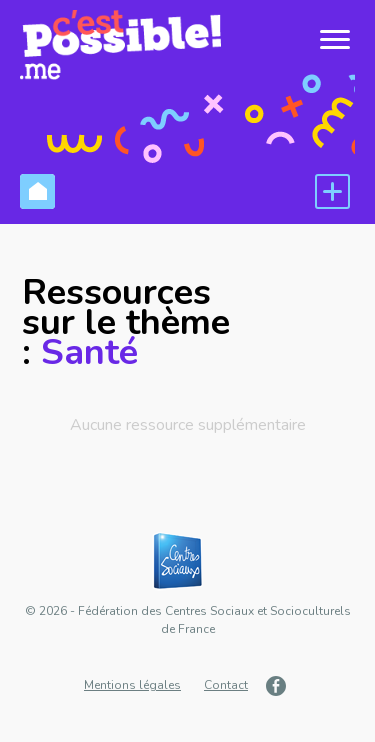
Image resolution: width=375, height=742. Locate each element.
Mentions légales (132, 685)
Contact (226, 685)
